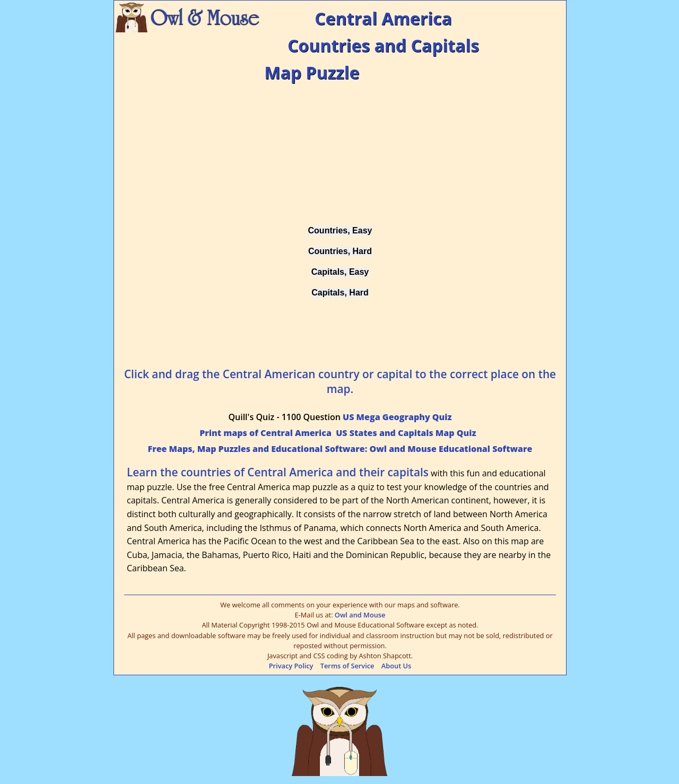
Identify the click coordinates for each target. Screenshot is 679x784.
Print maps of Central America (265, 433)
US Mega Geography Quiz (397, 417)
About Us (397, 666)
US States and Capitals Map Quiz (406, 433)
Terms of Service (347, 666)
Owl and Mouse (360, 615)
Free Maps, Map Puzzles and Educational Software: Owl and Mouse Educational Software (340, 449)
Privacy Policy (291, 666)
